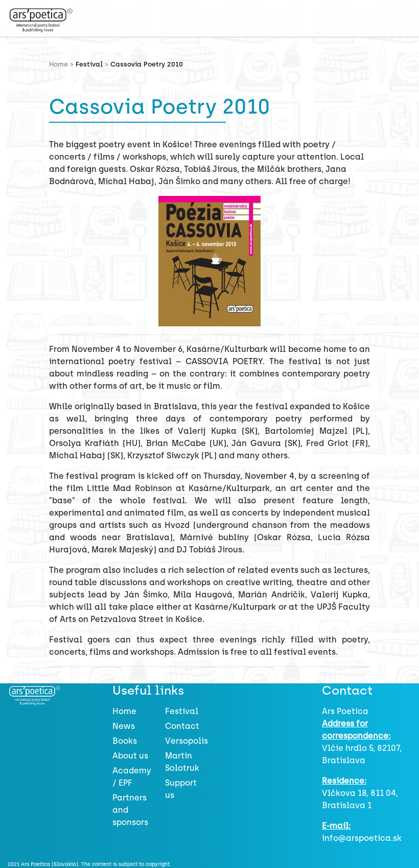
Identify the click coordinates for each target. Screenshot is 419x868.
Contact (182, 726)
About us (130, 756)
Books (125, 741)
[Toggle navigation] (100, 17)
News (124, 726)
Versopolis (187, 741)
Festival (89, 64)
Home (124, 711)
